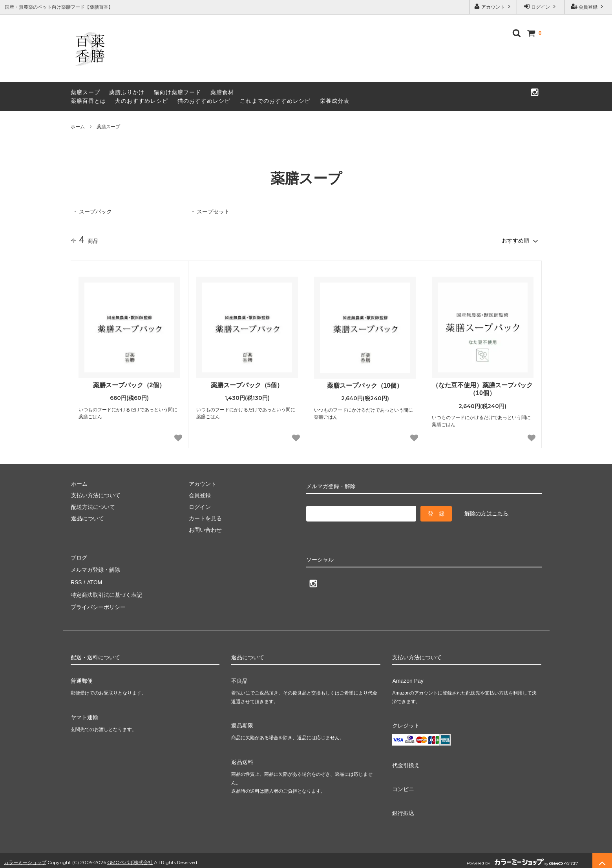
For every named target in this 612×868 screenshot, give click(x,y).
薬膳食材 (222, 92)
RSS (76, 580)
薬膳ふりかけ (127, 92)
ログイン (541, 6)
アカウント (493, 6)
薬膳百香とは (88, 101)
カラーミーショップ (25, 858)
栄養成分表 (335, 101)
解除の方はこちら (486, 513)
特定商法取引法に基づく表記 (106, 591)
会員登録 (588, 6)
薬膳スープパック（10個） (365, 385)
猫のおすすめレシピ (204, 101)
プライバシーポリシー (98, 603)
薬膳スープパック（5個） (247, 385)
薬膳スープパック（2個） (129, 385)
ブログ (79, 556)
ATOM (94, 580)
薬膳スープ (85, 92)
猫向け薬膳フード (177, 92)
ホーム (78, 127)
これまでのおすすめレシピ (275, 101)
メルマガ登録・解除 (95, 568)
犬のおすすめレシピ (142, 101)
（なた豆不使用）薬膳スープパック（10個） (482, 389)
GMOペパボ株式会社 (130, 858)
